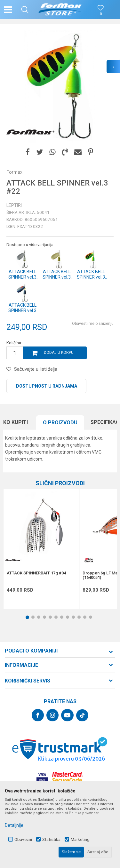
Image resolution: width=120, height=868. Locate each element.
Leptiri (14, 205)
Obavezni (23, 839)
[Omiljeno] (101, 14)
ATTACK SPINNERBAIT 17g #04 (36, 573)
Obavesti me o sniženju (93, 324)
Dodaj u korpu (59, 353)
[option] (60, 87)
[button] (25, 10)
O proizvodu (60, 423)
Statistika (51, 839)
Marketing (80, 839)
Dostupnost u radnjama (47, 386)
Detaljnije (14, 825)
